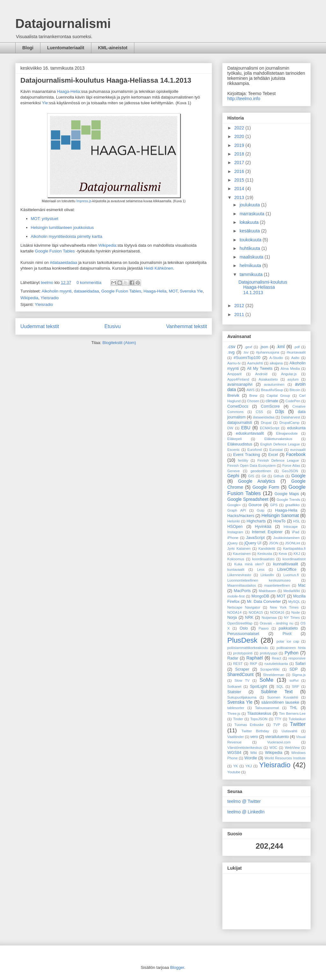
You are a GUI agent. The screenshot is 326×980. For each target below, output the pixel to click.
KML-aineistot (113, 48)
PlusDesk (242, 640)
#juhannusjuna (268, 352)
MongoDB (260, 596)
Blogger (177, 967)
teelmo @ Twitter (244, 801)
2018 (240, 154)
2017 (240, 162)
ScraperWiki (270, 669)
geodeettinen (261, 471)
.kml (280, 347)
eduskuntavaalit (250, 433)
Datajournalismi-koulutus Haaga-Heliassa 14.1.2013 (106, 80)
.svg (231, 352)
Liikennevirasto (239, 575)
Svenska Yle (191, 291)
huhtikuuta (250, 248)
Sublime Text (277, 692)
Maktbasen (268, 591)
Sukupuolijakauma (242, 697)
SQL (280, 687)
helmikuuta (251, 266)
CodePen (293, 401)
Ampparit (234, 374)
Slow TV (242, 680)
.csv (231, 347)
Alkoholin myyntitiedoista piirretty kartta (67, 236)
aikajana (276, 363)
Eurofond (255, 450)
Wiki (254, 753)
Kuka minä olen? (249, 564)
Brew (253, 396)
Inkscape (291, 527)
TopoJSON (259, 719)
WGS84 (234, 753)
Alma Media (290, 369)
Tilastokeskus (259, 714)
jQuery (233, 543)
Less (261, 569)
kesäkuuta (250, 231)
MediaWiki (292, 591)
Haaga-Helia (68, 91)
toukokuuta (251, 240)
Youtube (234, 772)
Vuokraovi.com (279, 742)
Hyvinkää (263, 527)
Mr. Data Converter (264, 602)
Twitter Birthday (255, 731)
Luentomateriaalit (66, 48)
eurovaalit (298, 450)
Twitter (298, 724)
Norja (232, 618)
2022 (240, 128)
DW (230, 428)
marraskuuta (252, 214)
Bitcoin (295, 390)
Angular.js (289, 374)
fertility (243, 460)
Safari (300, 664)
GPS (274, 505)
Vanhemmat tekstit (187, 326)
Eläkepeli (234, 439)
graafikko (292, 505)
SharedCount (241, 674)
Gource (255, 505)
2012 (240, 306)
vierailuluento (277, 737)
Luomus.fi (291, 575)
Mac (302, 585)
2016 (240, 171)
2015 (240, 180)
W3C (273, 748)
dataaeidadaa (86, 291)
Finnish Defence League (278, 460)
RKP (254, 664)
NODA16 (277, 612)
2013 (240, 197)
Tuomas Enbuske (249, 725)
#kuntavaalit (296, 352)
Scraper (242, 669)
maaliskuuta (252, 257)
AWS (250, 390)
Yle (45, 103)
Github (279, 476)
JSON (273, 543)
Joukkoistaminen (286, 538)
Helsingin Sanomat (280, 515)
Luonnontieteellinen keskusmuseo (259, 580)
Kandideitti (267, 549)
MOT (173, 291)
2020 (240, 136)
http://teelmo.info (244, 99)
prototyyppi (269, 653)
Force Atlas (291, 466)
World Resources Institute (285, 758)
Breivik (233, 396)
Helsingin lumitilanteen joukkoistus (62, 228)
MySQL (294, 602)
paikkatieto (288, 628)
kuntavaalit (236, 569)
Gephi (233, 476)
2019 (240, 145)
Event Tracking (247, 455)
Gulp (261, 510)
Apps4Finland (238, 379)
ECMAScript (269, 428)
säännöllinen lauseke (280, 702)
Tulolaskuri (297, 719)
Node (296, 612)
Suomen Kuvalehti (283, 697)
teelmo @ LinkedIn (246, 812)
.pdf (297, 347)
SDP (294, 669)
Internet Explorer (267, 532)
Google (298, 476)
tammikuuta (252, 274)
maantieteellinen (277, 585)
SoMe (266, 680)
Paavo (264, 628)
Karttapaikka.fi (294, 549)
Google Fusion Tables (55, 251)
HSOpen (235, 527)
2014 (240, 189)
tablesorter (236, 708)
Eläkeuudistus (240, 444)
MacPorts (242, 591)
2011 (240, 314)
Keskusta (265, 554)
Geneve (234, 471)
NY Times (292, 618)
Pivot (287, 634)
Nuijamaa (269, 618)
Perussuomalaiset (243, 634)
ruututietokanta (276, 664)
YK (235, 766)
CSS (259, 412)
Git (264, 476)
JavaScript (255, 538)
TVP (277, 725)
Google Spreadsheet (248, 499)
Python (292, 653)
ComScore (270, 406)
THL (294, 708)
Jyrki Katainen (239, 549)
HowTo (280, 521)
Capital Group (278, 396)
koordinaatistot (294, 559)
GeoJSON (290, 471)
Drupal (266, 423)
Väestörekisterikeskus (245, 748)
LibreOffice (287, 569)
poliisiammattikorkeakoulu (248, 648)
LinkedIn (267, 575)
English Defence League (280, 444)
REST (238, 664)
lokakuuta (250, 222)
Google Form (266, 487)
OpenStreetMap (240, 623)
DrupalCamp (290, 423)
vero (254, 737)
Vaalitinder (236, 737)
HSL (297, 521)
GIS (251, 476)
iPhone (233, 538)
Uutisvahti (289, 731)
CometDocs (238, 406)
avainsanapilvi (240, 384)
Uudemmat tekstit (40, 326)
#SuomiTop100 (247, 358)
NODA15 (256, 612)
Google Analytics (257, 481)
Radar (233, 658)
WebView (292, 748)
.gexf (248, 347)
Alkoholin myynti (57, 291)
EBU (246, 428)
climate (272, 401)
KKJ (297, 554)
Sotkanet (234, 687)
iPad (295, 532)
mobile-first (236, 596)
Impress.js (84, 201)
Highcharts (256, 521)
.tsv (246, 352)
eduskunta (296, 428)
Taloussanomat (267, 708)
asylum (293, 379)
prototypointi (243, 653)
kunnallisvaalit (286, 564)
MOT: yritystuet (45, 219)
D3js (280, 411)
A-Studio (276, 358)
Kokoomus (236, 559)
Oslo (244, 628)
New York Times (284, 607)
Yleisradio (50, 298)
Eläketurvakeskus (278, 439)
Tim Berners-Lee (292, 714)
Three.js (234, 714)
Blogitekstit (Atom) (119, 343)
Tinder (238, 719)
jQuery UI (253, 543)
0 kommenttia (89, 283)
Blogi (28, 48)
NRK (249, 618)
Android (261, 374)
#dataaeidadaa (63, 262)
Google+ (234, 505)
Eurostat (276, 450)
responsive (297, 658)
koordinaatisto (263, 559)
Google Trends (288, 500)
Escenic (234, 450)
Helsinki (234, 521)
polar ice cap (288, 641)
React (276, 658)
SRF (295, 687)
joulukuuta (250, 205)
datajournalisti (240, 423)
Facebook (296, 454)
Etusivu (113, 326)
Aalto (295, 358)
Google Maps (287, 494)
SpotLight (258, 687)
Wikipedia (107, 245)
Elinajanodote (287, 433)
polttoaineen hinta (291, 648)
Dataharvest (291, 417)
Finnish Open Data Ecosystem (252, 466)
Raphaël (255, 658)
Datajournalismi (63, 24)
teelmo (48, 283)
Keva (283, 554)
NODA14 (234, 612)
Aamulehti (255, 363)
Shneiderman (274, 675)
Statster (234, 692)
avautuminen (274, 384)
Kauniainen (242, 554)
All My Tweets (260, 369)
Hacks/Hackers (241, 516)
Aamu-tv (234, 363)
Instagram (235, 532)
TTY (278, 719)
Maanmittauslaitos (242, 585)
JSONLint (293, 543)
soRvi (294, 680)
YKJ (248, 766)
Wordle (251, 758)
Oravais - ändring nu (277, 623)
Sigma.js (299, 675)
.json (264, 347)
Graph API (237, 510)
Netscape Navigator (244, 607)
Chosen (253, 401)
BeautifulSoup (272, 390)
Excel (273, 455)
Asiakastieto (268, 379)
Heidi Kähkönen (159, 268)
